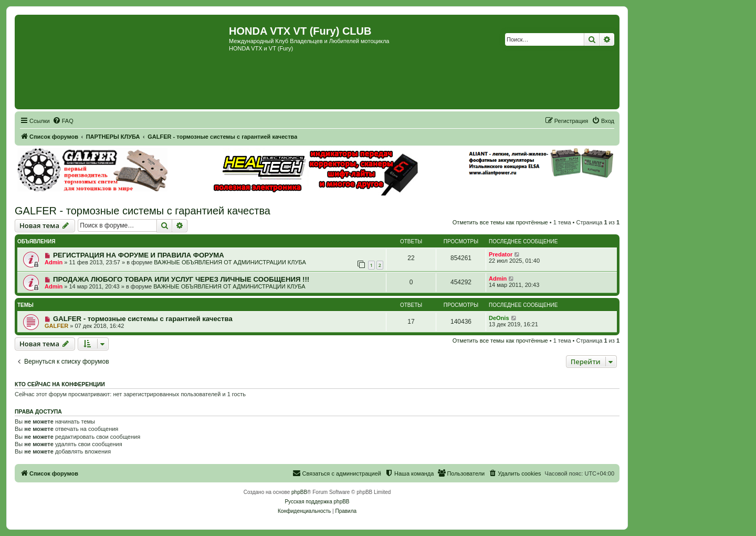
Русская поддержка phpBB (317, 502)
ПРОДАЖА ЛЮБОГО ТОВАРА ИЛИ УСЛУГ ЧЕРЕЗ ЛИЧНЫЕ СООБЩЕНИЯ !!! (181, 279)
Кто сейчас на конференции (60, 384)
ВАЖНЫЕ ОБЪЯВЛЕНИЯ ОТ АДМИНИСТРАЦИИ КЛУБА (230, 262)
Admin (54, 262)
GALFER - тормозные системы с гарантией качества (143, 211)
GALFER (56, 326)
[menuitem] (63, 121)
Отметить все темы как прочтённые (500, 222)
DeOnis (499, 318)
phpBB (299, 492)
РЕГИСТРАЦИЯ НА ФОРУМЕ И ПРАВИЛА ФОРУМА (139, 255)
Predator (501, 254)
